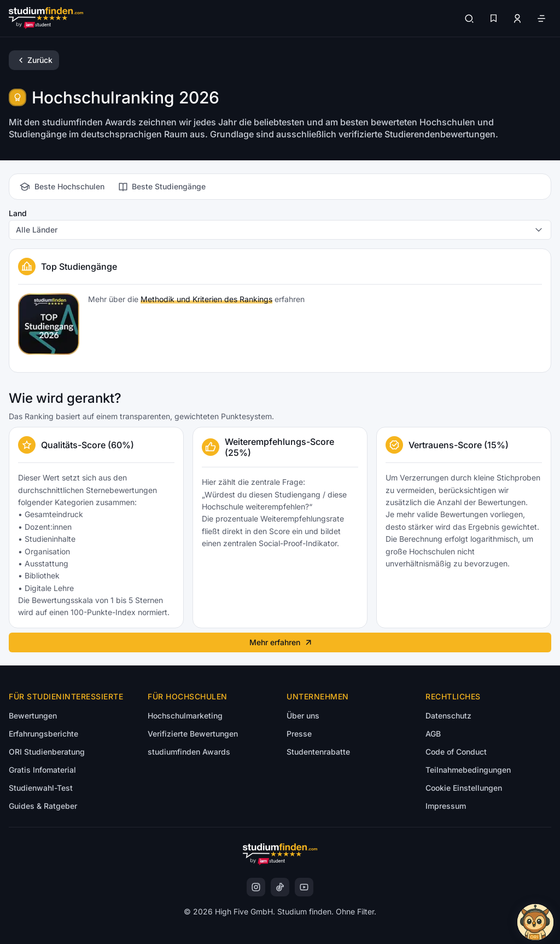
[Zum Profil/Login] (517, 19)
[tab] (61, 187)
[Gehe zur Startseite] (46, 18)
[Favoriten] (493, 19)
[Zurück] (34, 60)
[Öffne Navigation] (541, 19)
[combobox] (280, 230)
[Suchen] (469, 19)
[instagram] (256, 887)
